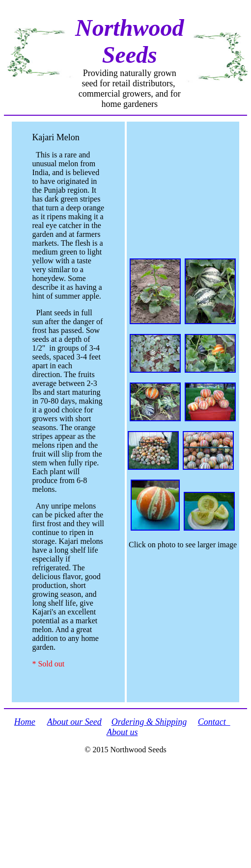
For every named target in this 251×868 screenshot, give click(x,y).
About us (122, 732)
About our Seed (74, 722)
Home (25, 722)
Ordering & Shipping (149, 722)
